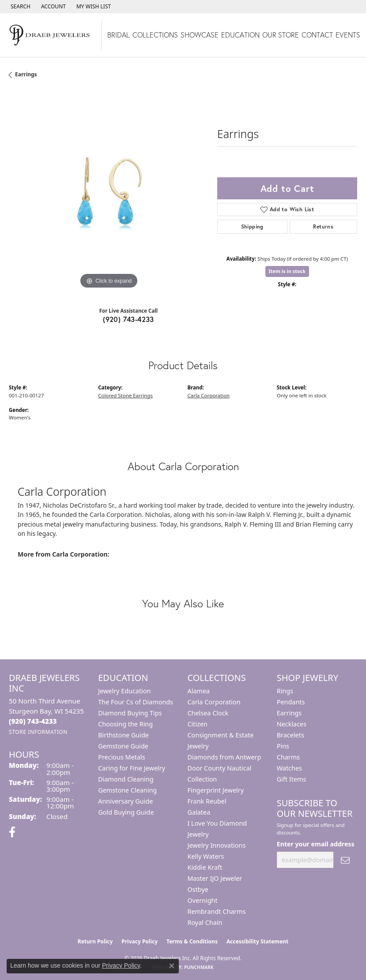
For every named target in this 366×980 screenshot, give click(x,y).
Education (240, 35)
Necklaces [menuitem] (292, 724)
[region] (109, 192)
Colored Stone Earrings (125, 395)
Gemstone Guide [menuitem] (123, 746)
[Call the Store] (33, 721)
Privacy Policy (140, 941)
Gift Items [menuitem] (292, 779)
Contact (317, 35)
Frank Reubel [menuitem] (207, 801)
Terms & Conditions (192, 941)
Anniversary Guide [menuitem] (125, 801)
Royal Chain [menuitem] (205, 922)
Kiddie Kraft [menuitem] (205, 867)
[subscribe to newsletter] (345, 860)
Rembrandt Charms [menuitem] (217, 911)
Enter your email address (316, 844)
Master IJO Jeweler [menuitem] (215, 878)
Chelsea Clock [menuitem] (208, 713)
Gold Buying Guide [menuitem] (126, 812)
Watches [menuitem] (289, 768)
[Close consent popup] (172, 966)
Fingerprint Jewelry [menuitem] (216, 790)
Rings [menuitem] (285, 691)
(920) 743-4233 (128, 319)
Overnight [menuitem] (203, 900)
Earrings (26, 74)
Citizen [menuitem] (198, 724)
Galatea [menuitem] (199, 812)
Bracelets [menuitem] (291, 735)
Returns (323, 226)
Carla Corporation (209, 395)
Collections (155, 35)
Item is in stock (287, 271)
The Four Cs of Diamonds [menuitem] (136, 702)
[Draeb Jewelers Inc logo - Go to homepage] (51, 35)
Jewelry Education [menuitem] (124, 691)
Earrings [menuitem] (289, 713)
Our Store (281, 35)
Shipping (252, 226)
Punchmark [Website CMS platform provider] (199, 967)
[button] (20, 7)
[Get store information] (38, 732)
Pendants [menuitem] (291, 702)
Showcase (200, 35)
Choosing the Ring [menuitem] (125, 724)
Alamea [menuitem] (199, 691)
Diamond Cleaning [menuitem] (126, 779)
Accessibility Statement (257, 941)
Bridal (119, 35)
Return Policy (95, 941)
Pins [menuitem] (283, 746)
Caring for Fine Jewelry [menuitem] (132, 768)
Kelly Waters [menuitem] (206, 856)
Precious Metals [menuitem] (121, 757)
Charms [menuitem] (288, 757)
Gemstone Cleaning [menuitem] (127, 790)
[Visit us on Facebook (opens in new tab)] (12, 832)
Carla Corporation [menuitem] (214, 702)
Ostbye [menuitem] (198, 889)
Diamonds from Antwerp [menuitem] (225, 757)
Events (348, 35)
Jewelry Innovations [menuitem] (217, 845)
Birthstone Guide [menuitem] (123, 735)
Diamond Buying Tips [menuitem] (130, 713)
